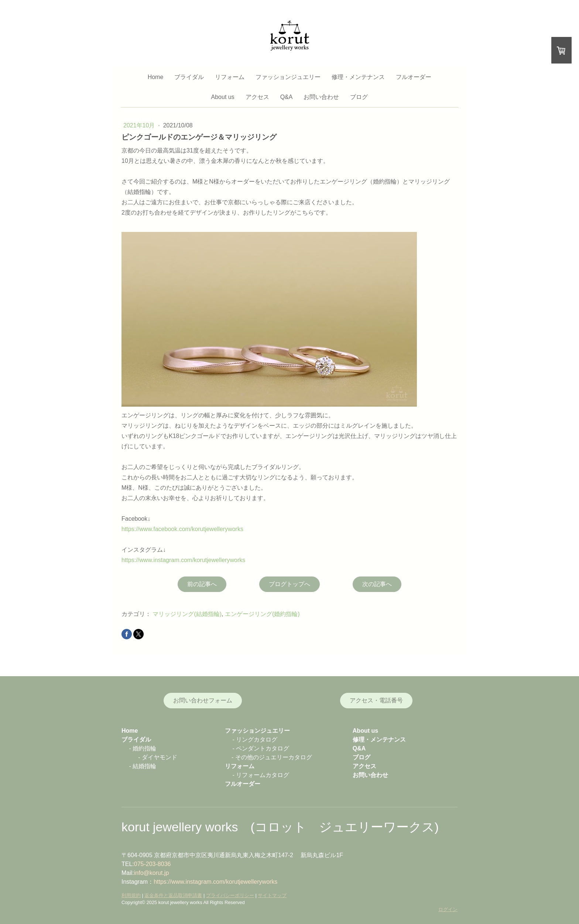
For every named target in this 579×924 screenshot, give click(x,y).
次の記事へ (377, 584)
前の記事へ (202, 584)
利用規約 (131, 895)
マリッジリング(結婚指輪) (187, 614)
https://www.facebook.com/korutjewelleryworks (182, 529)
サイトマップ (272, 895)
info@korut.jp (152, 873)
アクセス (257, 97)
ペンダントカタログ (263, 748)
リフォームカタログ (263, 775)
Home (156, 77)
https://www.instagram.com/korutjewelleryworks (183, 560)
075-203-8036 (153, 864)
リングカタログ (257, 740)
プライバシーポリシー (230, 895)
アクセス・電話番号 (376, 700)
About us (223, 97)
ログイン (448, 909)
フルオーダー (414, 77)
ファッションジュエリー (288, 77)
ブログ (359, 97)
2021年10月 (140, 125)
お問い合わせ (321, 97)
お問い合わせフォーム (203, 700)
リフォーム (230, 77)
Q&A (287, 97)
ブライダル (189, 77)
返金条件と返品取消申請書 (173, 895)
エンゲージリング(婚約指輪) (262, 614)
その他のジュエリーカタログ (274, 757)
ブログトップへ (289, 584)
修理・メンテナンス (358, 77)
